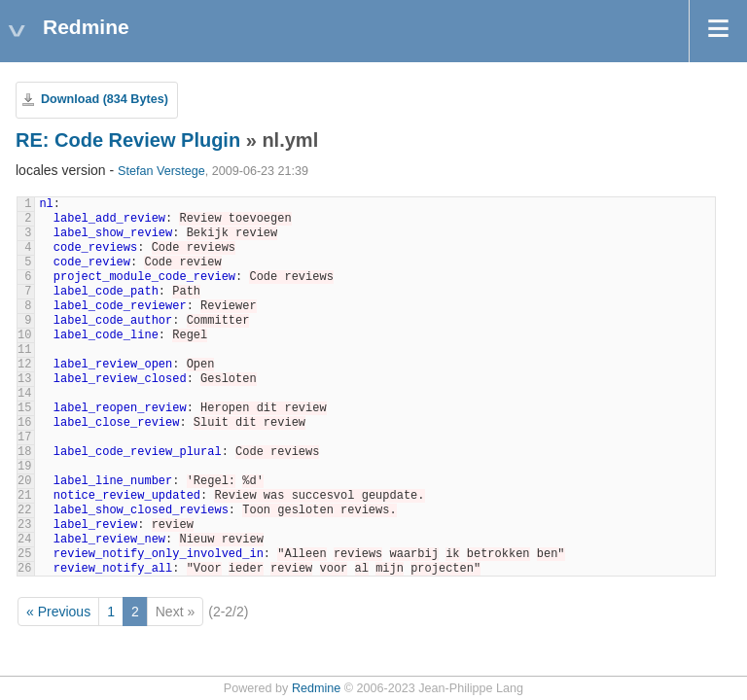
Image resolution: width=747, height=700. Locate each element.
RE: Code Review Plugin (128, 140)
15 (24, 408)
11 (24, 350)
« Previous (58, 612)
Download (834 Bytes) (105, 99)
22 (24, 510)
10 (24, 335)
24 (24, 540)
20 (24, 481)
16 (24, 423)
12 (24, 365)
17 (24, 437)
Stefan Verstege (161, 171)
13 (24, 379)
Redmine (316, 688)
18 (24, 452)
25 (24, 554)
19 (24, 467)
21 (24, 496)
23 (24, 525)
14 (24, 394)
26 (24, 569)
